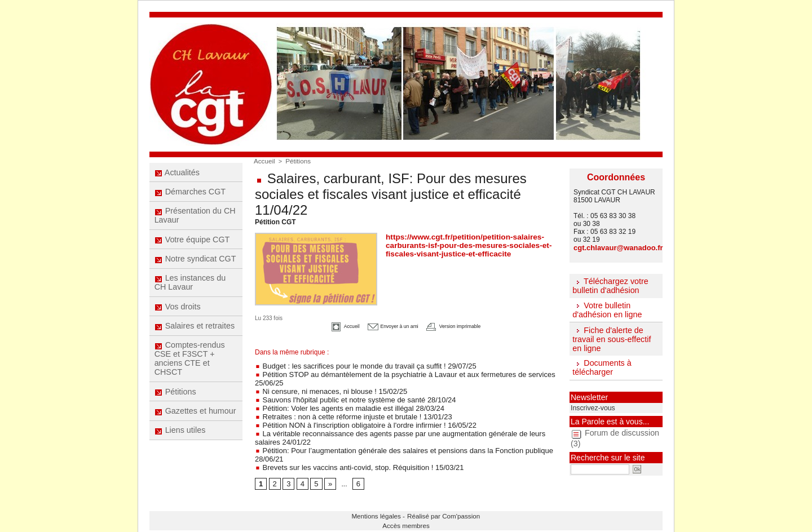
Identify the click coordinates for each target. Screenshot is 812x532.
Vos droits (178, 316)
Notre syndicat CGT (195, 265)
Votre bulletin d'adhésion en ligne (606, 309)
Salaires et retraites (195, 337)
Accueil (264, 161)
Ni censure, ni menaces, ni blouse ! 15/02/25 (325, 388)
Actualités (177, 173)
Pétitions (176, 406)
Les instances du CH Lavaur (190, 291)
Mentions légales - (384, 507)
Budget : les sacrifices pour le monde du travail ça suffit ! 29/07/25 (357, 365)
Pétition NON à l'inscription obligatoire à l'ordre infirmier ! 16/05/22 (357, 420)
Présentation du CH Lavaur (195, 219)
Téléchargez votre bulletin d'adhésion (610, 285)
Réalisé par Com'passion (435, 507)
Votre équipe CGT (192, 245)
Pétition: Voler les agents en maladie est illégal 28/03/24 (343, 404)
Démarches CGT (190, 194)
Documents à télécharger (601, 366)
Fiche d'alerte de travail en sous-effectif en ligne (611, 338)
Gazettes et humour (195, 427)
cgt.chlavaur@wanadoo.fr (615, 247)
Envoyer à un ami (387, 325)
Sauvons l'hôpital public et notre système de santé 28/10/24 (348, 396)
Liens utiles (180, 447)
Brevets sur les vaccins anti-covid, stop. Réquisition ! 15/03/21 (352, 459)
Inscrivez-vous (590, 405)
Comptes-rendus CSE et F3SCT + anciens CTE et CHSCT (189, 371)
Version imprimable (467, 325)
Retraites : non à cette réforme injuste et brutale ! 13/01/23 (346, 412)
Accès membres (406, 516)
